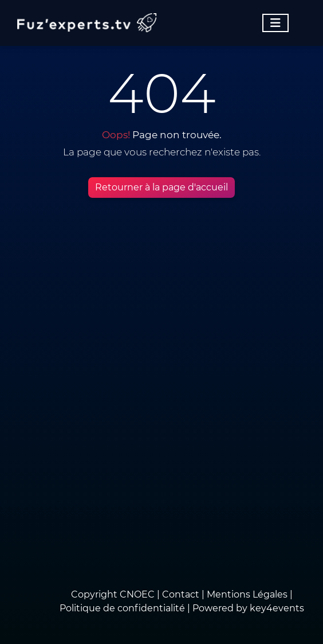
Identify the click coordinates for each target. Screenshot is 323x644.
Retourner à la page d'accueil (161, 187)
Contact (182, 594)
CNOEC (137, 594)
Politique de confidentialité (122, 608)
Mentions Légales (247, 594)
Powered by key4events (248, 608)
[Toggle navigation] (275, 23)
